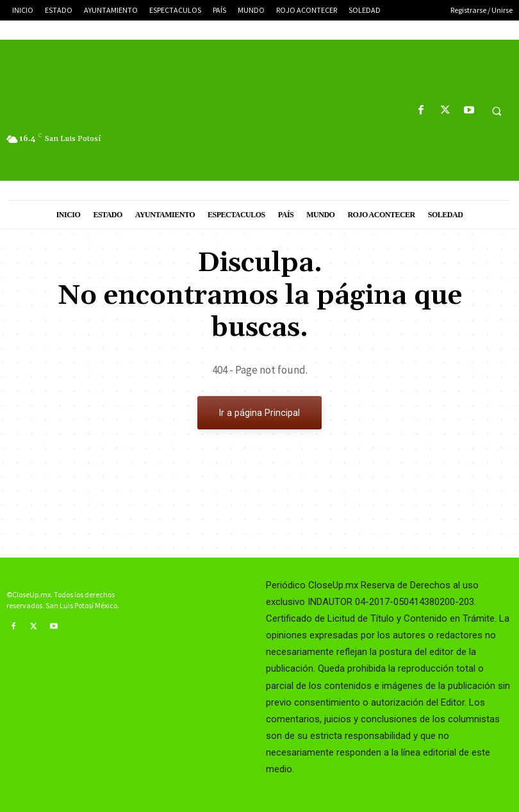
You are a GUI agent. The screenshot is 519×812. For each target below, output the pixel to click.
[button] (497, 111)
